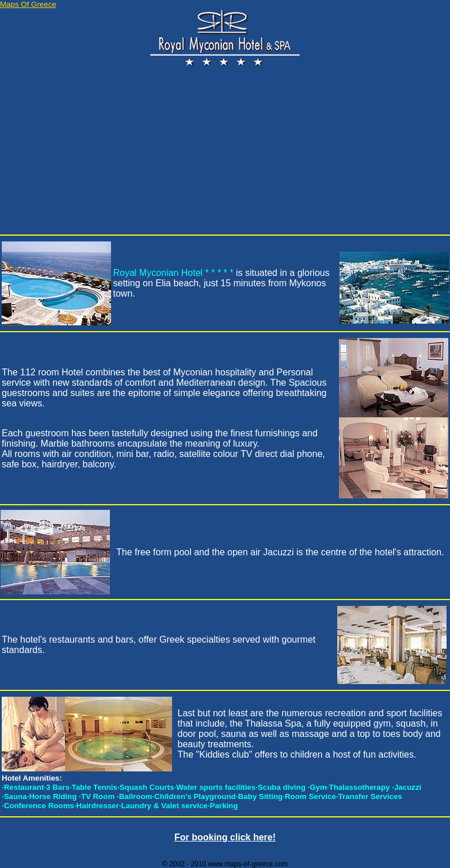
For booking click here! (225, 837)
